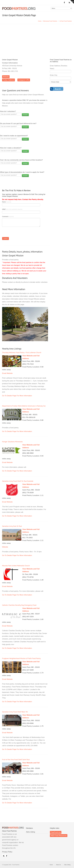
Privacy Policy (7, 852)
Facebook (6, 855)
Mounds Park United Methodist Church (16, 566)
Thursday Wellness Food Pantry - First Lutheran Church (22, 352)
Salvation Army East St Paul (12, 526)
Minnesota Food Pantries (50, 21)
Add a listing (30, 832)
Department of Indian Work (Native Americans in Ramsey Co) (24, 406)
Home (40, 21)
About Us (58, 865)
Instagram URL (24, 80)
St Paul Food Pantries (66, 21)
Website (6, 77)
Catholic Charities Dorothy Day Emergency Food (19, 605)
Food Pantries (19, 10)
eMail (12, 209)
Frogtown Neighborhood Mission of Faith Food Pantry (21, 658)
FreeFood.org (56, 832)
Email (4, 373)
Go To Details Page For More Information (17, 396)
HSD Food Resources (59, 836)
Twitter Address (8, 80)
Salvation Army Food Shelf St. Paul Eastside (18, 481)
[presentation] (17, 232)
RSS (3, 855)
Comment (8, 216)
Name (7, 202)
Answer (25, 115)
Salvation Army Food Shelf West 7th (15, 712)
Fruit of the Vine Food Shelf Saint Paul (16, 760)
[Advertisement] (37, 39)
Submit (5, 238)
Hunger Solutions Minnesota (12, 442)
